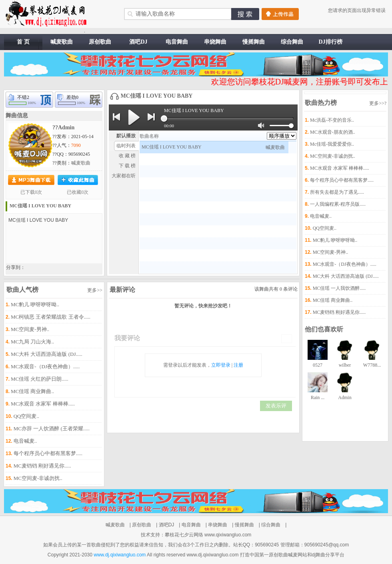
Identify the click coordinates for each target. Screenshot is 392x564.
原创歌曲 (100, 42)
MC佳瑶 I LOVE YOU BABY (40, 206)
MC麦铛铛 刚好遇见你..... (42, 466)
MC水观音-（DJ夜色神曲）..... (45, 366)
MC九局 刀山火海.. (32, 342)
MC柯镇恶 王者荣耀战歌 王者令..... (51, 317)
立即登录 (221, 365)
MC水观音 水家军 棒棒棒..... (43, 404)
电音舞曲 (177, 42)
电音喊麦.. (25, 441)
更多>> (95, 290)
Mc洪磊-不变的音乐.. (332, 120)
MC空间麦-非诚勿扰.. (38, 478)
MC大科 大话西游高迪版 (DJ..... (47, 354)
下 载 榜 (127, 166)
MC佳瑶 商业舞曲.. (32, 391)
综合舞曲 (292, 42)
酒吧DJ (138, 42)
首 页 (23, 42)
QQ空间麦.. (26, 416)
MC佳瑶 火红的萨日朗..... (40, 379)
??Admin (63, 127)
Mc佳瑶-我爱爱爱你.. (332, 144)
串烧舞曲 (215, 42)
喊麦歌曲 (62, 42)
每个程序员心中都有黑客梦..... (48, 453)
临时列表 (126, 146)
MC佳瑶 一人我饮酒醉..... (339, 288)
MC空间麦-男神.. (30, 329)
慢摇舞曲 (254, 42)
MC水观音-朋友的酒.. (333, 132)
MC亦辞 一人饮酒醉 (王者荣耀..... (52, 429)
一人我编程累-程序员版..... (338, 204)
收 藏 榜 (127, 156)
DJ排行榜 (330, 42)
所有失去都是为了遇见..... (337, 192)
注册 (238, 365)
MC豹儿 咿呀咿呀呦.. (35, 304)
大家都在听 (124, 176)
